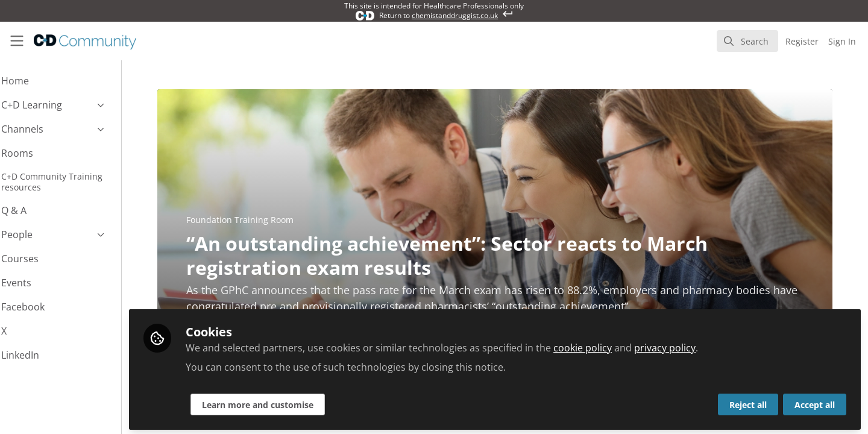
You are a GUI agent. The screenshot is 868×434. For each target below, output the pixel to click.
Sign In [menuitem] (842, 41)
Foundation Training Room (256, 220)
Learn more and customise (290, 402)
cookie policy (615, 345)
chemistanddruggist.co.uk (455, 15)
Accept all (815, 402)
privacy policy (697, 345)
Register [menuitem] (802, 41)
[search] (747, 41)
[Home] (77, 41)
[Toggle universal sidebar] (17, 41)
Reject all (748, 402)
